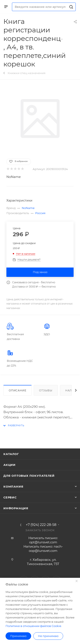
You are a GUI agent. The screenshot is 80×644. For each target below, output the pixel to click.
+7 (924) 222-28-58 (41, 525)
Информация (16, 508)
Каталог (11, 454)
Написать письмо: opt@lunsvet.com (43, 540)
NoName (14, 177)
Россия (40, 213)
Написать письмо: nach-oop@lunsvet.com (43, 549)
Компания (13, 487)
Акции (9, 465)
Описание (17, 390)
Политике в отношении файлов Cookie (33, 626)
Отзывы (46, 390)
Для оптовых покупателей (29, 476)
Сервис (10, 497)
